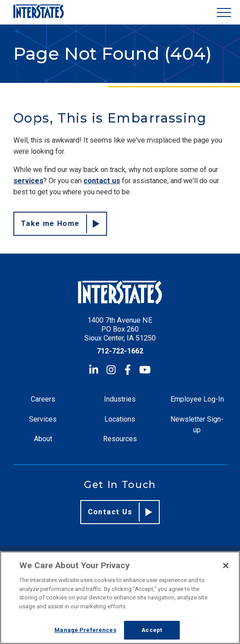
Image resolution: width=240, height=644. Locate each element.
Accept (152, 630)
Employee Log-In (197, 399)
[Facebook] (128, 370)
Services (43, 419)
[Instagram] (111, 370)
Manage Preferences (85, 630)
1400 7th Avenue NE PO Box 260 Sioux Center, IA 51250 (120, 329)
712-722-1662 (120, 351)
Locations (120, 419)
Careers (43, 399)
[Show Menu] (224, 12)
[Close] (226, 566)
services (28, 181)
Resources (120, 439)
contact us (102, 181)
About (43, 439)
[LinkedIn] (94, 370)
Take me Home (60, 224)
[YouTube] (145, 370)
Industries (120, 399)
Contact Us (120, 512)
